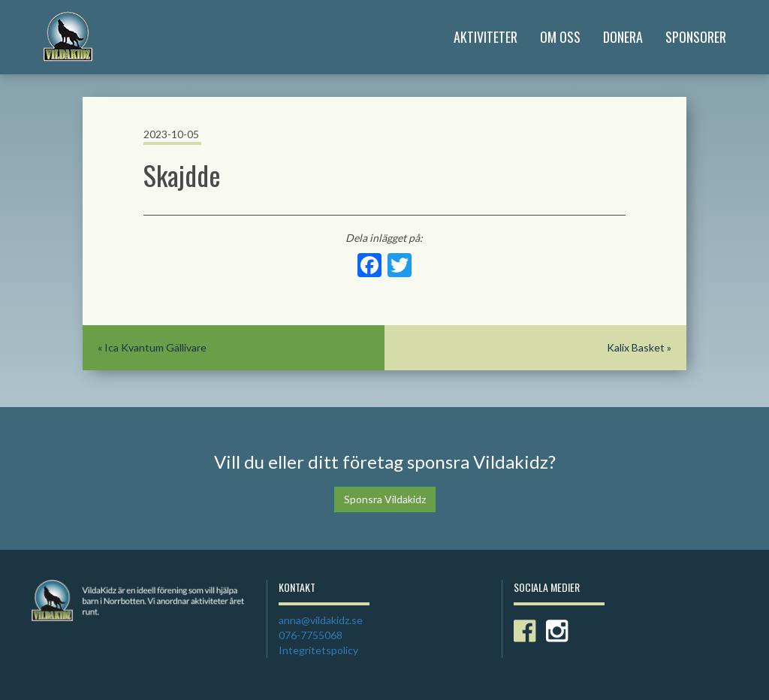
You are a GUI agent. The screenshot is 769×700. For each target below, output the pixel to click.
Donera (623, 37)
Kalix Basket (636, 347)
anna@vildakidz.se (321, 620)
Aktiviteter (486, 37)
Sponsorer (696, 37)
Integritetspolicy (318, 650)
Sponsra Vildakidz (385, 499)
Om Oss (560, 37)
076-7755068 (311, 635)
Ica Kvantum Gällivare (155, 347)
